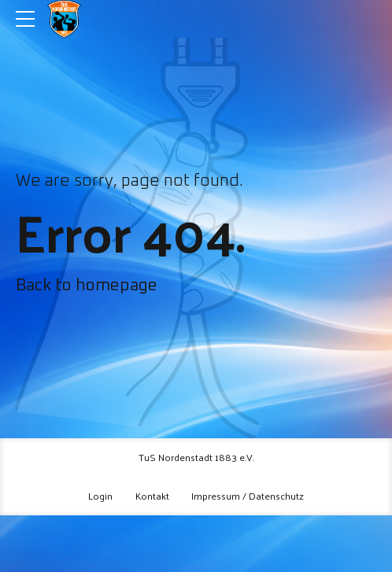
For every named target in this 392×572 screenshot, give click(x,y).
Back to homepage (87, 286)
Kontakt (152, 495)
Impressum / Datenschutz (248, 495)
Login (100, 495)
